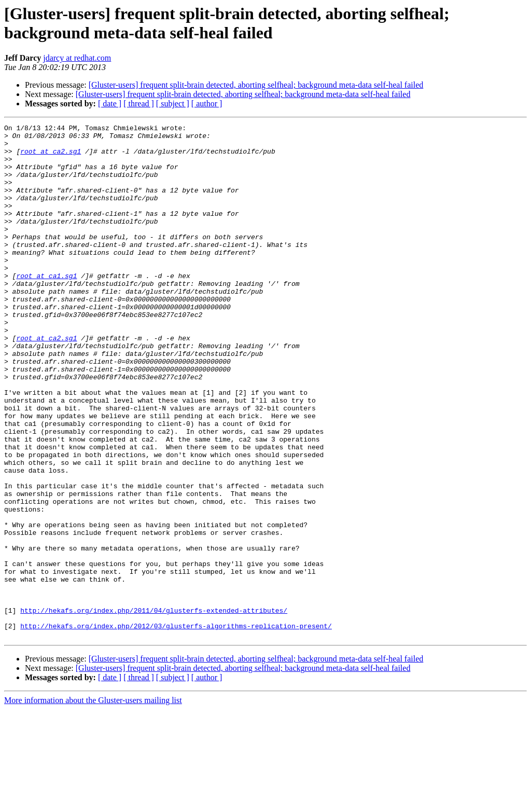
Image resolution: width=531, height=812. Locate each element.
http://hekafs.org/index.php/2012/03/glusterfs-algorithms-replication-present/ (176, 727)
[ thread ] (139, 104)
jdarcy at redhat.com (77, 58)
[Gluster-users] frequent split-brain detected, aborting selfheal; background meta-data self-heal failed (256, 85)
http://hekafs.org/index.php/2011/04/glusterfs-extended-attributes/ (154, 708)
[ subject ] (173, 104)
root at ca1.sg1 (46, 307)
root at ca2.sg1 (51, 157)
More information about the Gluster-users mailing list (93, 803)
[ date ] (110, 104)
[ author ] (207, 104)
